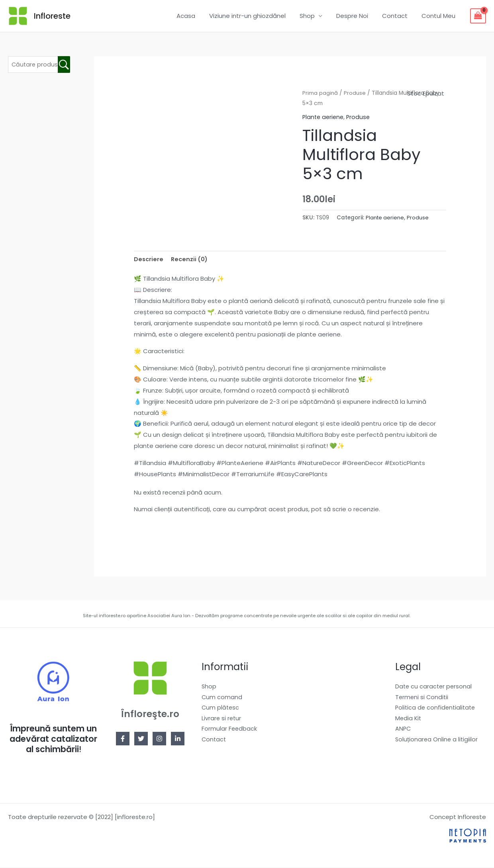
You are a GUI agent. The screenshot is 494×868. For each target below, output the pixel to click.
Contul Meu (439, 16)
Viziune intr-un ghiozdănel (256, 16)
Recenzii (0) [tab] (191, 259)
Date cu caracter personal (434, 687)
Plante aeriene (324, 117)
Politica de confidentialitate (437, 709)
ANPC (403, 732)
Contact (398, 16)
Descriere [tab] (149, 259)
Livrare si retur (222, 720)
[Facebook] (123, 739)
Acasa (197, 16)
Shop (314, 16)
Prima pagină (320, 93)
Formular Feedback (230, 732)
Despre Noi (357, 16)
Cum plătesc (221, 709)
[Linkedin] (178, 739)
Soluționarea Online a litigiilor (437, 743)
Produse (355, 93)
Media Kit (409, 720)
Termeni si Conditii (422, 698)
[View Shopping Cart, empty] (478, 16)
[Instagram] (159, 739)
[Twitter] (141, 739)
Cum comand (222, 698)
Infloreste (52, 16)
